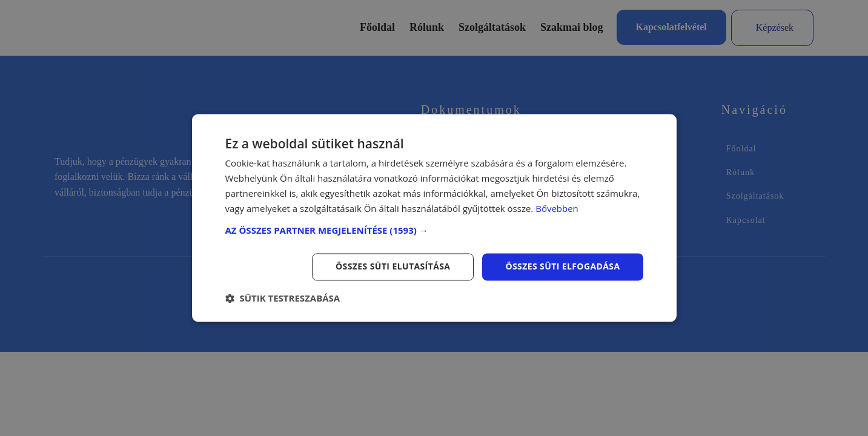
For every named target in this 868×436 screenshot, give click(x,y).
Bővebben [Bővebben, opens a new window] (557, 208)
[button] (434, 231)
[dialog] (434, 218)
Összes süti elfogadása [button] (562, 267)
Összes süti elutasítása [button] (393, 267)
